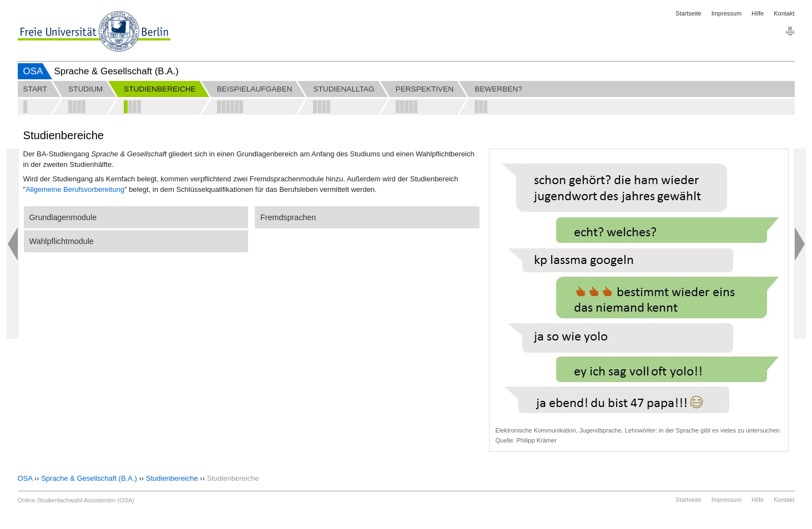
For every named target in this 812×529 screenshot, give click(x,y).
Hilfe (758, 13)
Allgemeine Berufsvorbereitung (75, 189)
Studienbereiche (172, 478)
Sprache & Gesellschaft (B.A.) (89, 478)
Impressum (727, 13)
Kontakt (784, 13)
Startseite (688, 13)
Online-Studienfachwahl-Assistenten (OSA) (76, 500)
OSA (33, 71)
